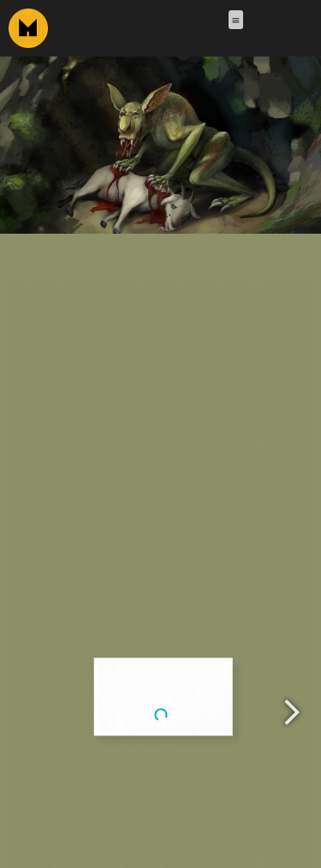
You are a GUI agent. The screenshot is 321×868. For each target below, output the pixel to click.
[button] (235, 20)
